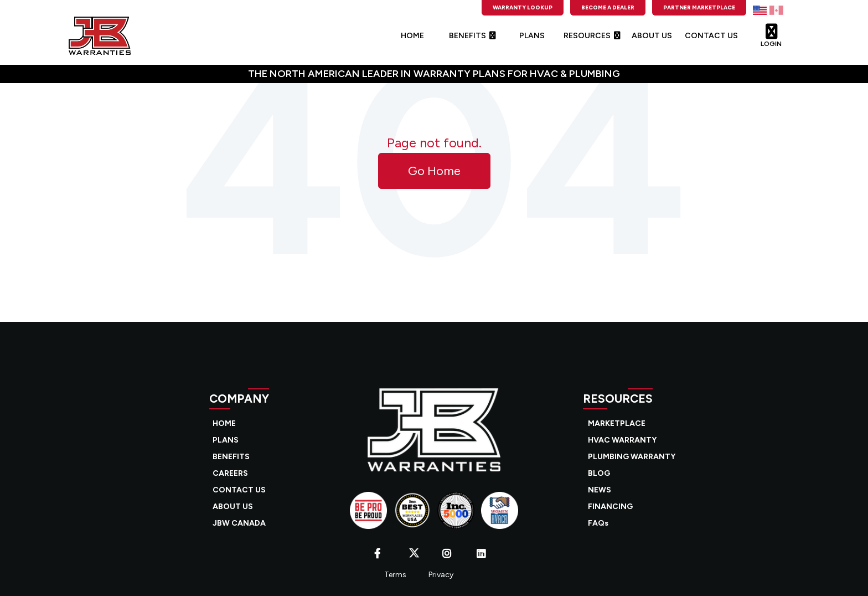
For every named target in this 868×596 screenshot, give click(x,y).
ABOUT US (652, 36)
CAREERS (230, 473)
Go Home (434, 171)
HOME (412, 36)
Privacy (441, 575)
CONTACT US (711, 36)
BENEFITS (472, 36)
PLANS (532, 36)
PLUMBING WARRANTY (632, 457)
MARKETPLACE (617, 423)
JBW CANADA (239, 523)
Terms (395, 575)
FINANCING (610, 507)
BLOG (599, 473)
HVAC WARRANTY (622, 440)
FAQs (598, 523)
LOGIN (771, 33)
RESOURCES (592, 36)
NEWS (600, 490)
